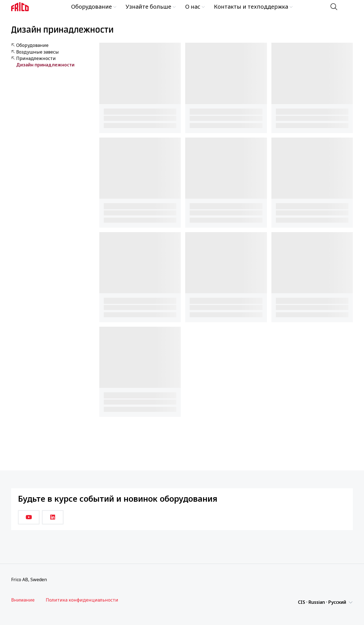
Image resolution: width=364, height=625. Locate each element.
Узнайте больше (151, 7)
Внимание (23, 600)
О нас (195, 7)
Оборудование (94, 7)
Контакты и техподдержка (253, 7)
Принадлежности (33, 58)
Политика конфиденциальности (82, 600)
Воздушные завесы (35, 52)
